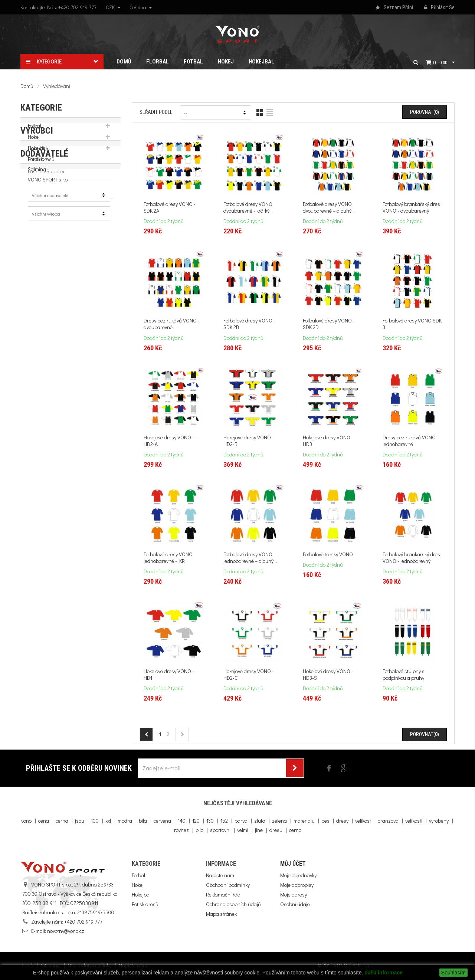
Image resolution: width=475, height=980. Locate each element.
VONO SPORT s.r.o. (48, 236)
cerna (62, 821)
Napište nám (220, 875)
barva (241, 821)
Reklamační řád (223, 894)
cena (44, 821)
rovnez (181, 830)
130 (210, 821)
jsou (80, 821)
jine (259, 830)
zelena (279, 821)
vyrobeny (439, 821)
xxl (108, 821)
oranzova (388, 821)
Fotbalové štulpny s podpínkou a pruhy (404, 675)
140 (182, 821)
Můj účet (293, 864)
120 (196, 821)
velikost (363, 821)
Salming (37, 226)
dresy (342, 821)
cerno (295, 830)
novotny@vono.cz (66, 931)
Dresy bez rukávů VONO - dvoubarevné (172, 324)
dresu (276, 830)
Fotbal (35, 130)
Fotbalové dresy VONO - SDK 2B (249, 324)
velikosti (414, 821)
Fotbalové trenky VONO (328, 554)
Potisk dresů (41, 164)
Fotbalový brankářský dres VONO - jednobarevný (411, 558)
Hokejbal (37, 153)
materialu (304, 821)
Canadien (39, 205)
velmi (243, 830)
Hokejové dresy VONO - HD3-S (328, 675)
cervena (162, 821)
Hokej (34, 142)
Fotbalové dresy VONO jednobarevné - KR (168, 558)
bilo (199, 830)
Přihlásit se (439, 8)
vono (26, 821)
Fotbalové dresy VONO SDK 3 (412, 324)
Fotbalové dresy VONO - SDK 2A (170, 207)
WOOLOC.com (43, 247)
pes (325, 821)
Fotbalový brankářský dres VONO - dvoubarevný (411, 207)
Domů (27, 86)
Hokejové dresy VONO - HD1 (169, 675)
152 (224, 821)
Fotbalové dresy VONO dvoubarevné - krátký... (248, 207)
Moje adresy (294, 894)
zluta (260, 821)
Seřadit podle (156, 112)
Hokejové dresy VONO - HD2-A (169, 441)
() (440, 62)
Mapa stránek (221, 914)
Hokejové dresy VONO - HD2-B (249, 441)
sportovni (220, 830)
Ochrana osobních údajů (233, 904)
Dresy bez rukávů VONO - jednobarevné (411, 441)
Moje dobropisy (297, 885)
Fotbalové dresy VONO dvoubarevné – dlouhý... (329, 207)
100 (95, 821)
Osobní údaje (295, 904)
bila (143, 821)
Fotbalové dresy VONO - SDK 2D (329, 324)
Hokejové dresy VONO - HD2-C (249, 675)
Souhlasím (453, 973)
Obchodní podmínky (228, 885)
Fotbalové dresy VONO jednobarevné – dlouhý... (250, 558)
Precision (38, 215)
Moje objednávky (298, 875)
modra (125, 821)
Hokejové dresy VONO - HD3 (328, 441)
